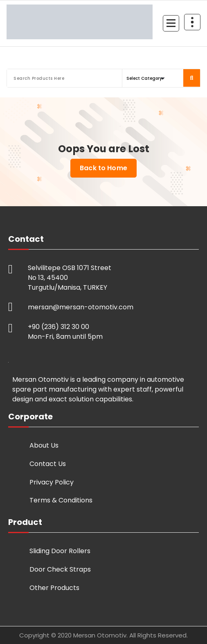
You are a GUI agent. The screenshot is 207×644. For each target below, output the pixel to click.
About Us (44, 445)
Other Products (54, 588)
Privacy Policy (52, 482)
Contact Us (48, 464)
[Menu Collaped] (171, 23)
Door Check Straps (60, 569)
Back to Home (103, 168)
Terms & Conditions (61, 500)
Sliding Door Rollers (60, 551)
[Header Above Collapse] (192, 22)
